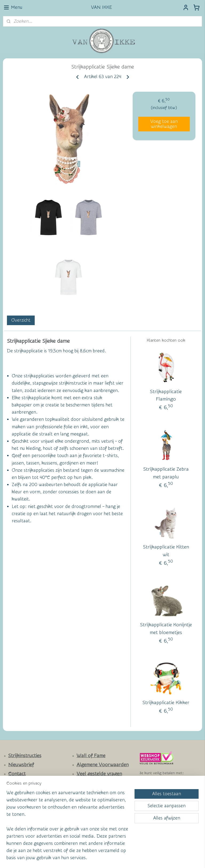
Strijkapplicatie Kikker (166, 703)
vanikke (81, 808)
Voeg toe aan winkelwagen (164, 124)
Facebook (19, 790)
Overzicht (21, 320)
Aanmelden (19, 832)
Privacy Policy (87, 782)
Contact (17, 774)
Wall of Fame (91, 756)
